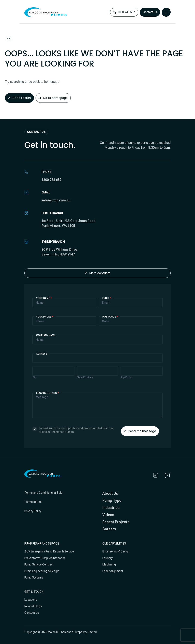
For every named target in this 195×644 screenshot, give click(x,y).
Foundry (107, 558)
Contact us (150, 12)
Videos (108, 515)
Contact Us (32, 613)
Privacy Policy (33, 511)
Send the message (140, 431)
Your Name (44, 298)
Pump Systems (34, 577)
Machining (109, 564)
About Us (110, 493)
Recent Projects (116, 522)
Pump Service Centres (39, 564)
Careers (109, 529)
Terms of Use (33, 502)
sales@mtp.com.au (56, 200)
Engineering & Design (116, 551)
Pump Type (112, 500)
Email (107, 298)
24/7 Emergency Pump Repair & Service (49, 551)
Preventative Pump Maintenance (45, 558)
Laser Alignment (113, 571)
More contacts (98, 273)
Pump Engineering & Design (42, 571)
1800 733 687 (51, 180)
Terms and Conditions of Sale (43, 493)
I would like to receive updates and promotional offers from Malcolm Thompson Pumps (73, 430)
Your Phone (45, 317)
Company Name (46, 335)
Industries (111, 508)
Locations (31, 600)
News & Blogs (33, 606)
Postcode (110, 317)
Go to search (19, 98)
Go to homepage (53, 98)
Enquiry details (48, 393)
